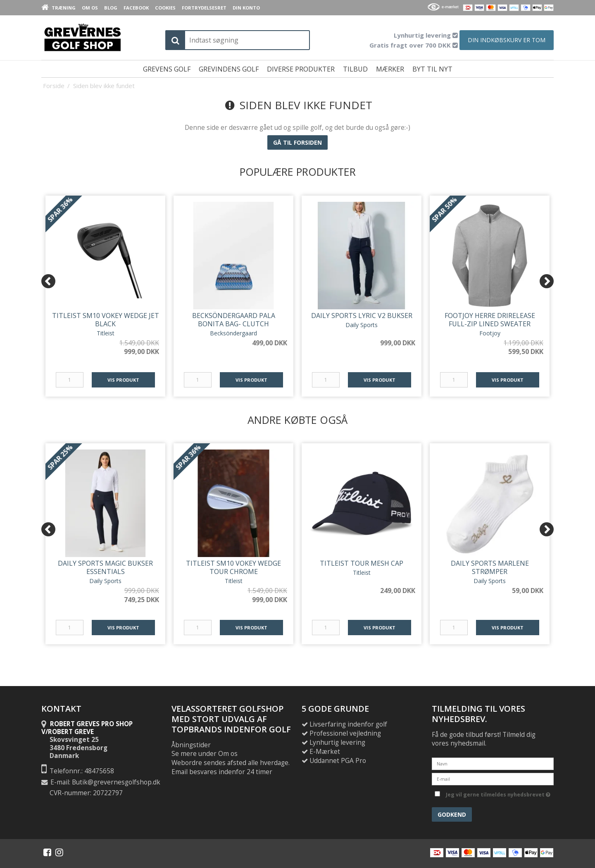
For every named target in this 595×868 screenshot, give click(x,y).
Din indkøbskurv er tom (507, 40)
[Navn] (493, 763)
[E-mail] (493, 778)
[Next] (547, 281)
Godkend (452, 814)
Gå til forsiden (297, 142)
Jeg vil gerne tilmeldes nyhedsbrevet (498, 793)
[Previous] (48, 281)
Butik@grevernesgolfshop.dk (116, 782)
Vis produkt (123, 380)
